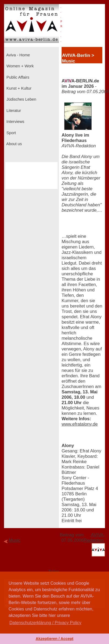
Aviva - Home (18, 55)
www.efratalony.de (80, 424)
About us (14, 144)
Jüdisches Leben (21, 99)
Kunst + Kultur (18, 88)
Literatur (13, 111)
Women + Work (20, 66)
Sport (11, 133)
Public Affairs (17, 77)
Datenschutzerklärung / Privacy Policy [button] (45, 623)
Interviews (15, 122)
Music (15, 540)
